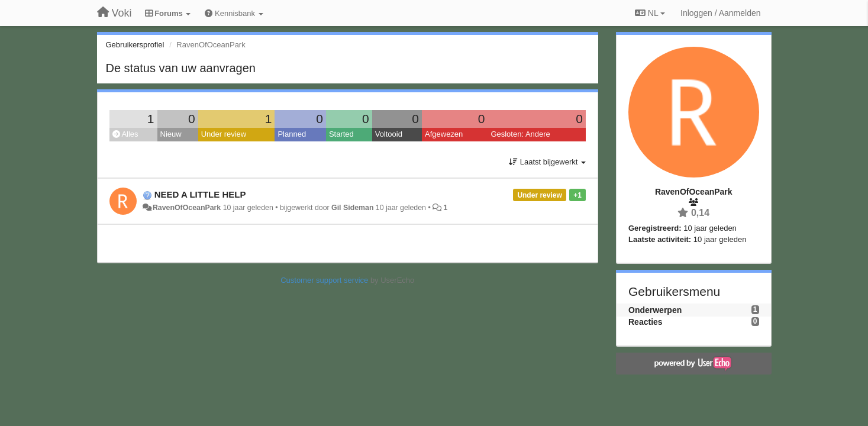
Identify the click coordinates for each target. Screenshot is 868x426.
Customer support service (324, 280)
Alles (125, 134)
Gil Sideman (352, 208)
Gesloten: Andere (520, 134)
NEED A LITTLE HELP (200, 194)
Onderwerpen (655, 310)
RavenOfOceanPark (187, 208)
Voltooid (389, 134)
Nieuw (171, 134)
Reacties (646, 322)
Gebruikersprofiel (135, 45)
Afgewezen (444, 134)
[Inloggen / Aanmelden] (720, 13)
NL (650, 13)
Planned (292, 134)
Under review (224, 134)
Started (341, 134)
